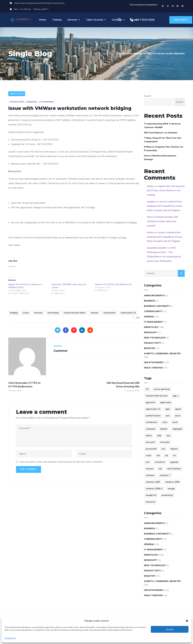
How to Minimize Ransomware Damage (160, 158)
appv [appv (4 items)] (168, 409)
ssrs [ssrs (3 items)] (148, 462)
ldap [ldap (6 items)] (159, 436)
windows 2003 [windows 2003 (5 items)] (153, 482)
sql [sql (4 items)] (166, 455)
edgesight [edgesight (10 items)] (177, 429)
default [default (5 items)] (164, 429)
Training (57, 20)
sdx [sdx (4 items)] (158, 455)
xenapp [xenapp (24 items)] (171, 489)
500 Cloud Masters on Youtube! (161, 133)
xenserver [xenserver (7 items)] (151, 502)
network (38, 313)
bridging (14, 313)
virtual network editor (75, 313)
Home (43, 20)
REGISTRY (149, 348)
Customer (32, 102)
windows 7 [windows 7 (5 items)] (165, 475)
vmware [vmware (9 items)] (150, 469)
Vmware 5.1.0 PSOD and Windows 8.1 (113, 284)
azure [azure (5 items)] (178, 416)
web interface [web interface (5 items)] (174, 469)
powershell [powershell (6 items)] (151, 449)
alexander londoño (157, 248)
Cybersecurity (153, 311)
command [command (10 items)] (150, 429)
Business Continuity (157, 306)
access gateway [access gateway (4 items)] (162, 389)
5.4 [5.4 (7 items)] (147, 389)
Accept (170, 629)
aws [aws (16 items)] (168, 416)
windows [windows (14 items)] (150, 475)
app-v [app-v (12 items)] (176, 396)
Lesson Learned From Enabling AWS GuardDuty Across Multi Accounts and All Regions (165, 206)
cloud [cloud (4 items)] (175, 422)
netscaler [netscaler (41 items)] (165, 442)
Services (73, 20)
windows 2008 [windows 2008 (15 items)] (172, 482)
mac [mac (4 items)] (168, 436)
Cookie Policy (10, 638)
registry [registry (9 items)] (174, 449)
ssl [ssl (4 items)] (174, 455)
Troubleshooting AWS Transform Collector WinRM (162, 126)
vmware (94, 313)
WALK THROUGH (153, 368)
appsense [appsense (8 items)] (150, 402)
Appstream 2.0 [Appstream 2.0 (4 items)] (153, 409)
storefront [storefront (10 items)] (160, 462)
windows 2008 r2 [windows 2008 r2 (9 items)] (154, 489)
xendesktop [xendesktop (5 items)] (167, 495)
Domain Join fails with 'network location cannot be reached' (162, 221)
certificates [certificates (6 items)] (151, 422)
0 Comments (47, 102)
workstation (109, 313)
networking (53, 313)
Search (148, 96)
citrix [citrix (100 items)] (165, 422)
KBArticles (108, 54)
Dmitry (150, 232)
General (149, 317)
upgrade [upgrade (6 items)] (174, 462)
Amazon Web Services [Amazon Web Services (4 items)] (157, 396)
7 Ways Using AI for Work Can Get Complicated (163, 140)
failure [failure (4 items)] (149, 436)
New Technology (155, 338)
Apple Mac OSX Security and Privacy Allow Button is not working (166, 191)
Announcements (154, 296)
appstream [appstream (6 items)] (166, 402)
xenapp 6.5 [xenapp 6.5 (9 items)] (151, 495)
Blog (95, 54)
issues (26, 313)
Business (150, 301)
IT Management (154, 322)
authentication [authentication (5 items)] (153, 416)
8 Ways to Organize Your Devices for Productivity (164, 149)
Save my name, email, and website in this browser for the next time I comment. (61, 462)
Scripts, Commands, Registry (162, 354)
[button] (187, 621)
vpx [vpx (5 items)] (160, 469)
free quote (181, 20)
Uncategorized (154, 362)
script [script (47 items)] (149, 455)
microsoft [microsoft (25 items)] (150, 442)
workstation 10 (128, 313)
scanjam (151, 202)
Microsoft (151, 332)
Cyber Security (95, 20)
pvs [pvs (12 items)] (163, 449)
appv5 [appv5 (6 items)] (178, 409)
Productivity (152, 343)
